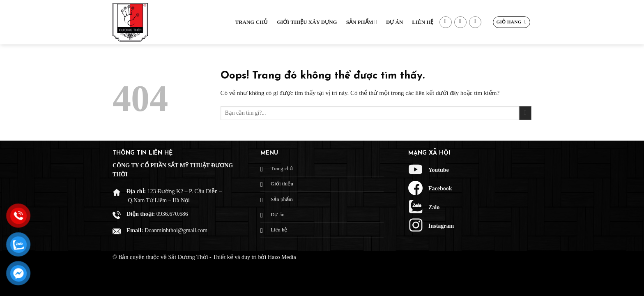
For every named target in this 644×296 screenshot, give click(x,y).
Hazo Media (282, 257)
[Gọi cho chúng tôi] (475, 22)
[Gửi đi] (525, 113)
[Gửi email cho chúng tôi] (460, 22)
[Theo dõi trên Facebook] (446, 22)
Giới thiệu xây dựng (307, 22)
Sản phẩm (362, 22)
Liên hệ (423, 22)
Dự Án (394, 22)
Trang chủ (251, 22)
